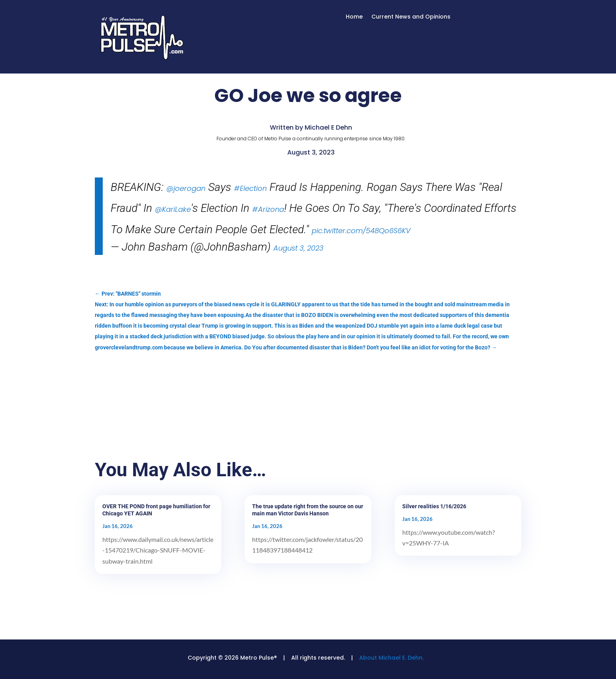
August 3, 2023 (299, 248)
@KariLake (173, 209)
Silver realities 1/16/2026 (434, 506)
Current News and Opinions (411, 17)
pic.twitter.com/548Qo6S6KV (361, 231)
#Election (250, 188)
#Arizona (268, 209)
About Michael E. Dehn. (391, 658)
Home (354, 17)
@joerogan (186, 188)
